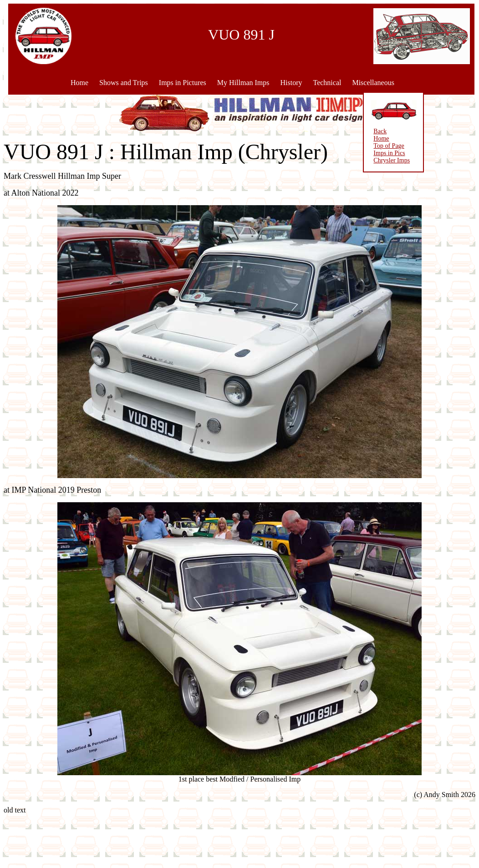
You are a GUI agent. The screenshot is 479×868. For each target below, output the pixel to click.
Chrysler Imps (356, 160)
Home (79, 83)
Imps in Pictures (183, 83)
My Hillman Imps (243, 83)
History (291, 83)
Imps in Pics (354, 153)
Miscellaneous (373, 83)
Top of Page (353, 146)
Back (344, 131)
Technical (327, 83)
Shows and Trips (124, 83)
